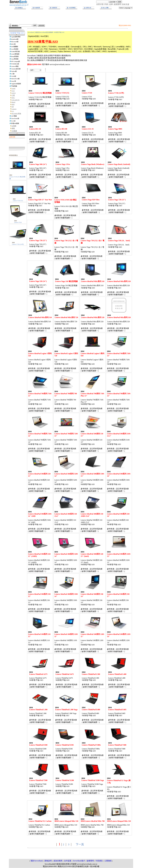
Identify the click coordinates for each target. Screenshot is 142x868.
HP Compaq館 (16, 61)
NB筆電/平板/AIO (59, 32)
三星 (13, 95)
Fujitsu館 (14, 71)
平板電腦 (14, 86)
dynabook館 (15, 39)
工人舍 (13, 121)
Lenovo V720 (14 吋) (18, 244)
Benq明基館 (15, 56)
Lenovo (14, 109)
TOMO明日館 (15, 52)
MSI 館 (13, 44)
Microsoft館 (15, 42)
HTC (13, 98)
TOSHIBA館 (15, 64)
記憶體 (14, 126)
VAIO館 (14, 76)
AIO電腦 (14, 116)
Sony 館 (14, 81)
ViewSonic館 (15, 118)
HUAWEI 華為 (16, 114)
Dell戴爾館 (15, 47)
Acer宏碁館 (15, 49)
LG (13, 111)
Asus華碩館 (15, 59)
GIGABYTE (16, 100)
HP (13, 107)
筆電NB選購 (15, 123)
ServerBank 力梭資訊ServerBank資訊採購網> (41, 32)
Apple (14, 88)
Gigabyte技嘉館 (16, 84)
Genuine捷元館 (16, 69)
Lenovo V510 (18, 222)
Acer (13, 91)
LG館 (13, 74)
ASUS (14, 93)
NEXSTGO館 (15, 79)
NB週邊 (14, 131)
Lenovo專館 (15, 66)
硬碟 (13, 128)
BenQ (14, 102)
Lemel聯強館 (15, 54)
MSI (13, 104)
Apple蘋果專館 (16, 37)
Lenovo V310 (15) (18, 201)
